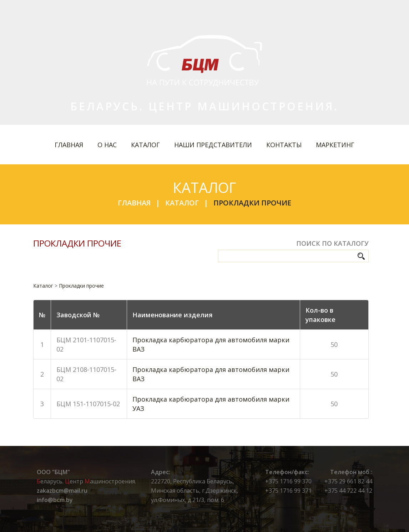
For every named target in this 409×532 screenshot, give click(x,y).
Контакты (284, 145)
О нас (107, 145)
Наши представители (213, 145)
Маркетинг (335, 145)
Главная (69, 145)
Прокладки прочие (252, 203)
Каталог (145, 145)
